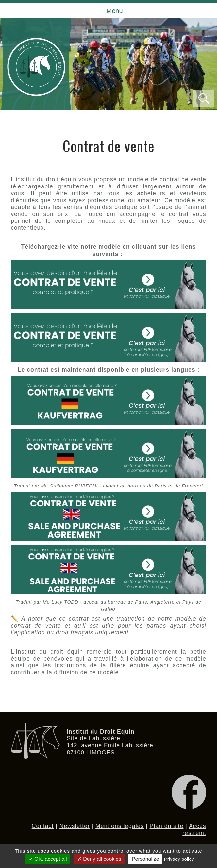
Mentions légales (120, 826)
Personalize (145, 859)
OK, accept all (48, 859)
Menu (114, 11)
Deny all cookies (99, 859)
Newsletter (75, 826)
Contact (43, 826)
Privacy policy (179, 859)
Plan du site (167, 826)
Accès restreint (194, 830)
